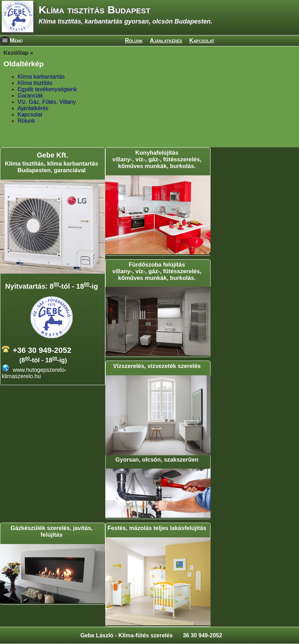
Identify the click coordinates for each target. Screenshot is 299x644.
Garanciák (30, 96)
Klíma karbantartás (41, 77)
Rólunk (134, 41)
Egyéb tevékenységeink (47, 89)
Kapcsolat (202, 41)
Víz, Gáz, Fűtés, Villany (47, 102)
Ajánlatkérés (166, 41)
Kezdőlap (16, 53)
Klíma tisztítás (35, 83)
